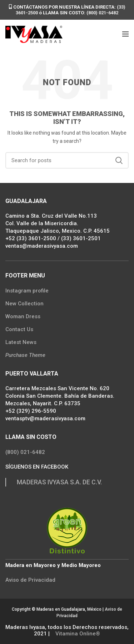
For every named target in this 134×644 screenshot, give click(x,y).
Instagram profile (27, 291)
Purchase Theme (25, 355)
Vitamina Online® (77, 634)
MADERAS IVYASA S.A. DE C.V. (59, 482)
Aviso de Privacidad (30, 580)
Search (119, 160)
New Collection (24, 304)
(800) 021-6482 (102, 13)
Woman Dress (23, 316)
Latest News (21, 342)
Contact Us (19, 329)
